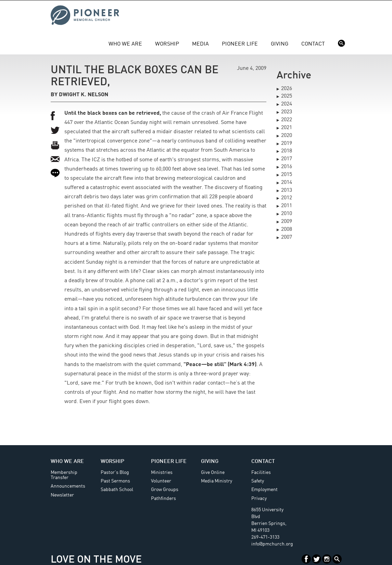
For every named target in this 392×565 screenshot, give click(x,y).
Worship (167, 44)
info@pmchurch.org (272, 544)
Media (200, 44)
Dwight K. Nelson (84, 95)
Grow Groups (165, 490)
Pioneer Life (240, 44)
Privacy (259, 499)
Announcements (68, 486)
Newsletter (62, 495)
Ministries (162, 473)
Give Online (213, 473)
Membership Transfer (64, 475)
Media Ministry (217, 481)
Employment (264, 490)
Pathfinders (163, 499)
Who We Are (125, 44)
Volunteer (161, 481)
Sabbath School (117, 490)
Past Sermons (115, 481)
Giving (280, 44)
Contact (313, 44)
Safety (258, 481)
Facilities (261, 473)
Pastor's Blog (115, 473)
